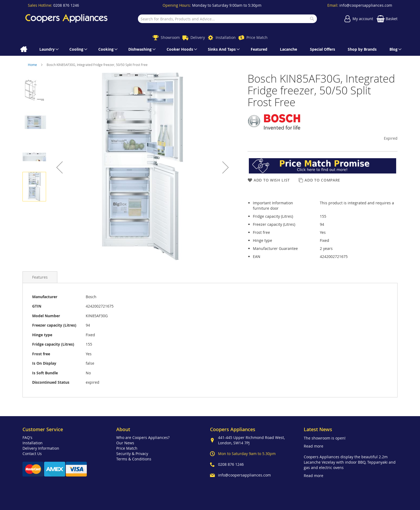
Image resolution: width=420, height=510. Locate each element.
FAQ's (27, 437)
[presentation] (40, 277)
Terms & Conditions (134, 459)
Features (40, 277)
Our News (125, 443)
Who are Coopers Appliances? (143, 437)
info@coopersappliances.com (366, 5)
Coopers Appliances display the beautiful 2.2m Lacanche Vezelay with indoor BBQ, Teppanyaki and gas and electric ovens (350, 462)
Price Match (257, 37)
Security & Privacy (132, 454)
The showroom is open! (325, 438)
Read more (314, 446)
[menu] (210, 49)
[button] (59, 167)
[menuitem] (23, 49)
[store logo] (66, 19)
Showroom (170, 37)
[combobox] (227, 19)
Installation (226, 37)
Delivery (198, 37)
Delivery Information (41, 448)
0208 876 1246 (66, 5)
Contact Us (32, 454)
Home (33, 65)
